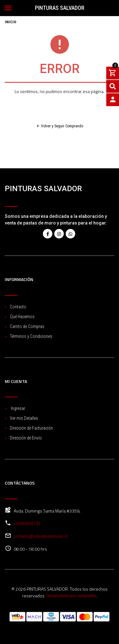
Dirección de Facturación (31, 428)
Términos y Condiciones (31, 336)
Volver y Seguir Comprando (60, 126)
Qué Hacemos (22, 317)
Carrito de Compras (27, 326)
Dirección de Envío (26, 438)
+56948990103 (27, 524)
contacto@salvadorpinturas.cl (40, 536)
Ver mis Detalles (24, 418)
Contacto (18, 307)
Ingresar (17, 408)
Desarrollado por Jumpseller (71, 596)
